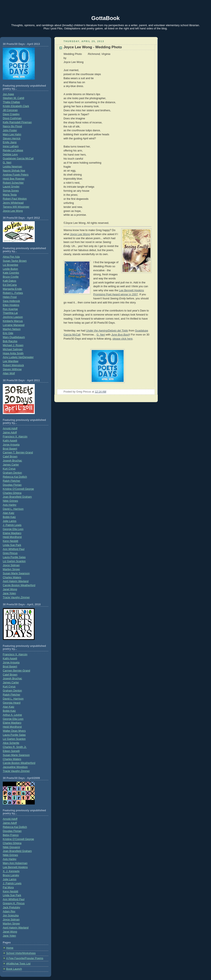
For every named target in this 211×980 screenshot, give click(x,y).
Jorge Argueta (11, 445)
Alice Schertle (11, 743)
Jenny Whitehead (13, 203)
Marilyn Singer (11, 569)
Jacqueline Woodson (15, 767)
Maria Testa (10, 195)
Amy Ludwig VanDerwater (18, 357)
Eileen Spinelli (11, 751)
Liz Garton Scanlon (14, 561)
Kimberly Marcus (13, 321)
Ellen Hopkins (11, 305)
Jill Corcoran (10, 110)
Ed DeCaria (10, 285)
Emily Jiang (10, 142)
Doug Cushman (12, 118)
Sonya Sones (11, 191)
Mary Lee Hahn (12, 134)
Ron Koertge (10, 309)
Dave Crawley (11, 114)
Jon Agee (8, 94)
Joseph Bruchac (12, 461)
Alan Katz (9, 513)
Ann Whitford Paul (14, 549)
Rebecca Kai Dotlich (15, 477)
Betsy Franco (11, 835)
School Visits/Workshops (21, 953)
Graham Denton (12, 473)
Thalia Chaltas (11, 102)
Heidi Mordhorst (12, 537)
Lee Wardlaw (11, 361)
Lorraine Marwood (14, 325)
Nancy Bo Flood (12, 126)
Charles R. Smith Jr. (15, 747)
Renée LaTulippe (13, 150)
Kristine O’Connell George (18, 839)
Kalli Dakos (9, 281)
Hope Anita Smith (13, 353)
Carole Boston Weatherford (19, 585)
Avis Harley (10, 505)
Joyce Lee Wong (13, 211)
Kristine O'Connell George (18, 489)
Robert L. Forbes (13, 293)
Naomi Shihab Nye (14, 171)
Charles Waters (12, 577)
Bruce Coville (11, 277)
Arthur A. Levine (12, 715)
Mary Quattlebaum (14, 337)
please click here (123, 339)
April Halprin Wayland (16, 581)
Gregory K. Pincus (14, 903)
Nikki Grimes (10, 501)
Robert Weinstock (13, 365)
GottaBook (106, 18)
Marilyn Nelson (12, 329)
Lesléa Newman (12, 167)
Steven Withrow (12, 369)
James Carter (11, 465)
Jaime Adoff (10, 433)
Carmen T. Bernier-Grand (18, 453)
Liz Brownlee (10, 265)
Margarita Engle (12, 289)
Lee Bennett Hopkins (15, 867)
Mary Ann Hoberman (15, 863)
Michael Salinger (13, 349)
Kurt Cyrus (9, 469)
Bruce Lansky (11, 875)
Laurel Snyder (11, 187)
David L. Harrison (13, 509)
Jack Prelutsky (11, 907)
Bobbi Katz (9, 517)
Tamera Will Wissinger (16, 207)
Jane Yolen (9, 593)
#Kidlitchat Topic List (18, 964)
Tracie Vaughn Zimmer (16, 597)
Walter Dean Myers (14, 731)
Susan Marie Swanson (16, 573)
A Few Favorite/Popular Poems (25, 958)
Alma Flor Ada (11, 257)
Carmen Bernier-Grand (16, 671)
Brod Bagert (10, 449)
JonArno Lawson (13, 317)
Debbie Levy (10, 154)
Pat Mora (8, 887)
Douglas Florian (12, 485)
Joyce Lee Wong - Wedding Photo (93, 47)
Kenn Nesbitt (10, 541)
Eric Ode (8, 333)
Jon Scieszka (11, 916)
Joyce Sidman (11, 565)
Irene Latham (11, 146)
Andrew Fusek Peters (16, 175)
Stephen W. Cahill (13, 98)
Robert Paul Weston (15, 199)
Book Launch (14, 969)
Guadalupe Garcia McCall (18, 159)
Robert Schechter (13, 183)
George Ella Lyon (13, 529)
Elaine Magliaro (12, 533)
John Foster (10, 130)
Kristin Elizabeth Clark (16, 106)
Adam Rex (9, 911)
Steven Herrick (12, 139)
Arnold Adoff (10, 429)
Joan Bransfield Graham (17, 497)
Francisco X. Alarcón (15, 437)
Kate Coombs (11, 273)
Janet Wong (10, 589)
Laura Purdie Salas (14, 557)
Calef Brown (10, 457)
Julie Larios (10, 521)
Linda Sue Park (12, 545)
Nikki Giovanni (11, 847)
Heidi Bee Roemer (14, 179)
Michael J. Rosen (13, 345)
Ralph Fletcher (12, 481)
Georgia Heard (12, 703)
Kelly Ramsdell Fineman (17, 122)
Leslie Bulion (10, 269)
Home (10, 948)
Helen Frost (10, 297)
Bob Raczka (10, 341)
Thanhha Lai (10, 313)
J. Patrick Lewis (12, 525)
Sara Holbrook (11, 301)
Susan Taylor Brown (15, 261)
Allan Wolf (9, 373)
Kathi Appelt (10, 441)
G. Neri (7, 163)
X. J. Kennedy (11, 871)
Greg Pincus (10, 553)
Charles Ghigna (12, 493)
